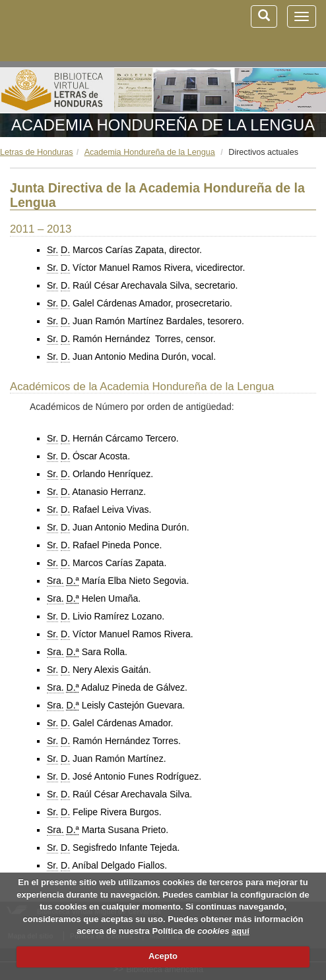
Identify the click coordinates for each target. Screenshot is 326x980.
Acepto (163, 956)
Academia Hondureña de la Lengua (163, 125)
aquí (241, 931)
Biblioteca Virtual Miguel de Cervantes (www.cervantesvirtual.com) (79, 30)
